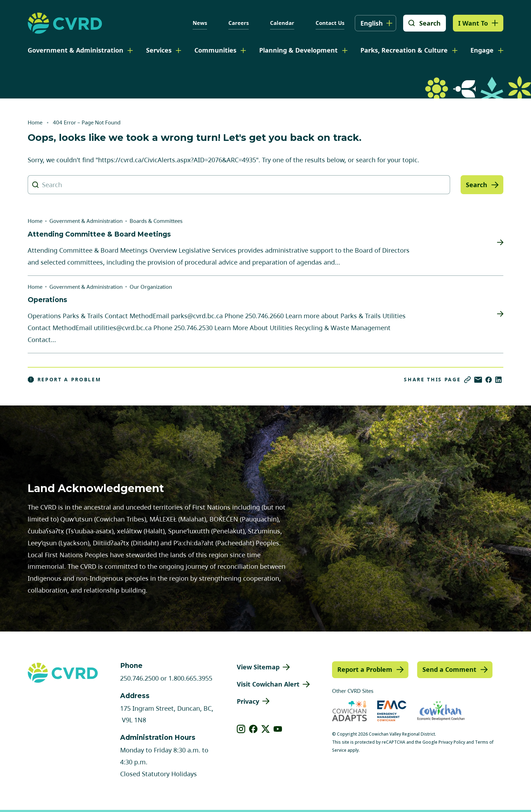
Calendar (282, 23)
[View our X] (266, 729)
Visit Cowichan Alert (268, 684)
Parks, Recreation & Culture (404, 50)
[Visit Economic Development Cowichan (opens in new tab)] (441, 711)
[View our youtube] (278, 729)
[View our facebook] (253, 729)
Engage (482, 50)
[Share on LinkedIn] (498, 380)
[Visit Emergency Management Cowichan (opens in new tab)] (392, 711)
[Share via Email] (478, 380)
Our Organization (151, 287)
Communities (215, 50)
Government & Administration (75, 50)
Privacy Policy (452, 742)
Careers (239, 23)
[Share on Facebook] (489, 380)
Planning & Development (298, 50)
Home (35, 122)
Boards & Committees (156, 221)
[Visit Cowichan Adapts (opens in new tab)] (349, 711)
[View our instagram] (241, 729)
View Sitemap (258, 667)
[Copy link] (467, 380)
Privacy (248, 701)
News (200, 23)
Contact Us (330, 23)
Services (159, 50)
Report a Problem (64, 380)
